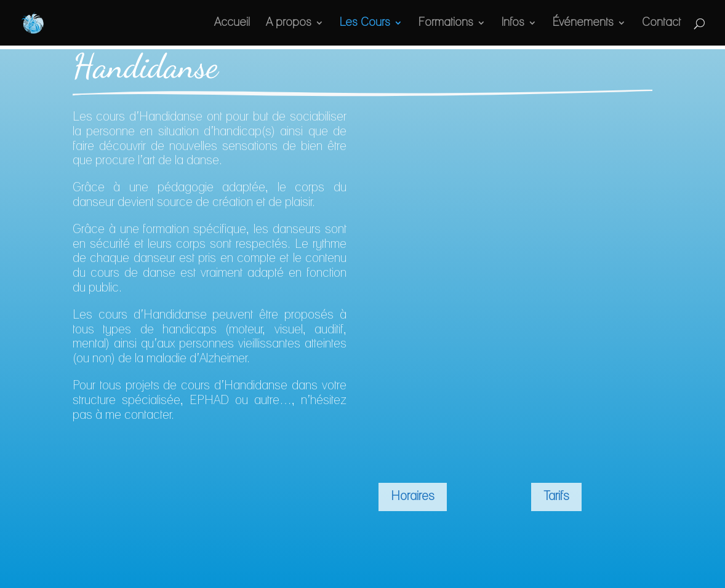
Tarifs (559, 497)
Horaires (414, 497)
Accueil (227, 24)
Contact (661, 24)
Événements (583, 24)
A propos (284, 24)
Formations (443, 24)
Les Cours (360, 24)
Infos (512, 24)
